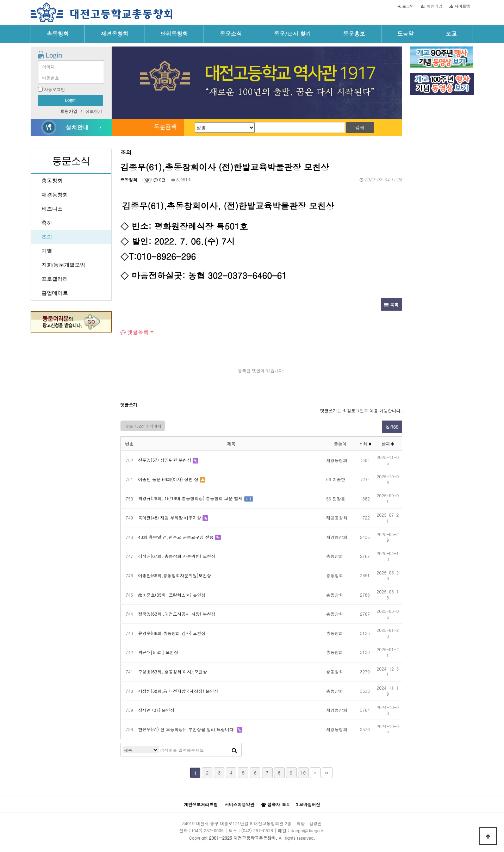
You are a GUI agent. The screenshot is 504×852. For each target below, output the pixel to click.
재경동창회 (114, 33)
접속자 (275, 804)
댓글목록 (135, 332)
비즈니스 (52, 209)
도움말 (406, 33)
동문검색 (165, 127)
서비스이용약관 (239, 804)
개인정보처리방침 (201, 804)
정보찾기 (94, 111)
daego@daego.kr (308, 830)
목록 (391, 304)
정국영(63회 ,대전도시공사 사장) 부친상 (177, 614)
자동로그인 (55, 89)
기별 (47, 251)
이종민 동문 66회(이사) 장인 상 (168, 479)
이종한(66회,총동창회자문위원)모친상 (175, 575)
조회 (365, 444)
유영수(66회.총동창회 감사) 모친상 (172, 633)
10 (303, 773)
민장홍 (339, 499)
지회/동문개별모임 (63, 265)
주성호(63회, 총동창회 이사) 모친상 (173, 671)
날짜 (388, 444)
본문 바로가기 (0, 0)
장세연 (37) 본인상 (156, 710)
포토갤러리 (55, 279)
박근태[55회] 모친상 (158, 652)
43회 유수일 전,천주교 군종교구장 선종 (176, 537)
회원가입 (432, 6)
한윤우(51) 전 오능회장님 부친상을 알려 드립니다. (187, 729)
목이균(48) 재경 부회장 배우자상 (170, 518)
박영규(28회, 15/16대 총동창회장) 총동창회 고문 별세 (190, 498)
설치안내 (77, 127)
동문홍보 (354, 33)
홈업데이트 (55, 293)
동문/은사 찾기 (293, 33)
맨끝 (327, 773)
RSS (392, 427)
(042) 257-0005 (208, 830)
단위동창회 (174, 33)
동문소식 (231, 33)
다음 (315, 773)
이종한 (339, 479)
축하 (47, 223)
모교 (451, 33)
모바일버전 (308, 804)
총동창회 (58, 33)
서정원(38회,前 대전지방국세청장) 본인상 (178, 691)
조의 (47, 237)
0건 (160, 179)
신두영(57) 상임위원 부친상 (165, 460)
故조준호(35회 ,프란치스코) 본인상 (172, 595)
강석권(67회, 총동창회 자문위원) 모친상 (177, 556)
